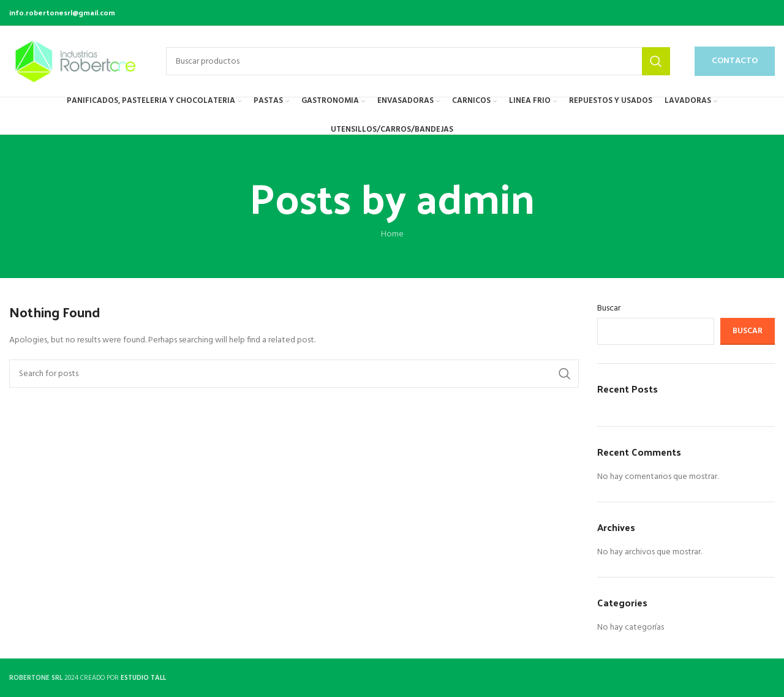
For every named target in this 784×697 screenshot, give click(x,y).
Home (392, 234)
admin (475, 196)
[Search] (294, 374)
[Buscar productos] (418, 61)
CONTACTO (735, 61)
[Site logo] (75, 62)
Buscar (609, 309)
